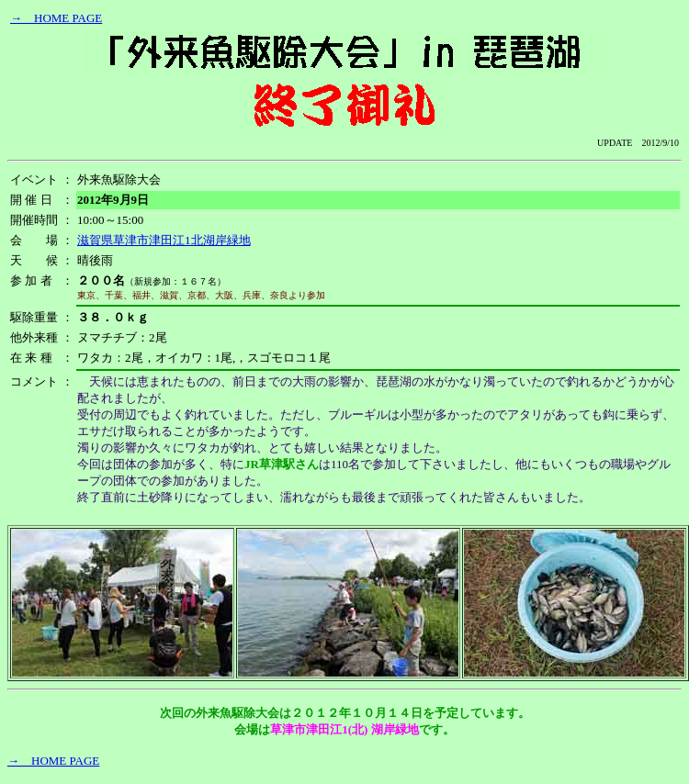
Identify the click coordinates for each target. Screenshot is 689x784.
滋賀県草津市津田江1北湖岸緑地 (164, 240)
